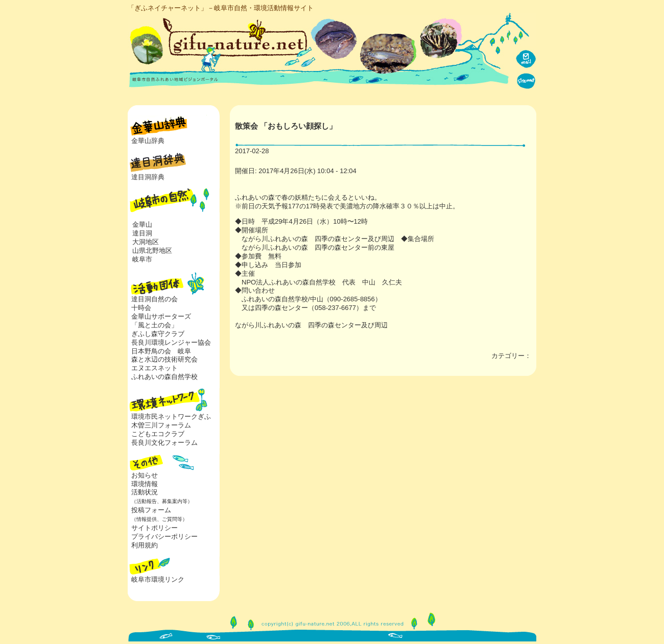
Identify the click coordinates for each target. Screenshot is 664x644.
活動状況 (160, 496)
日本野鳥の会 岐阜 (161, 351)
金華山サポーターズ (161, 316)
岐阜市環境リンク (158, 579)
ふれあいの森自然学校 (164, 377)
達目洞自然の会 (155, 299)
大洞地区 (146, 242)
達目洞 (142, 233)
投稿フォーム (158, 514)
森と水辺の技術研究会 (164, 359)
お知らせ (145, 475)
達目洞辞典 (148, 177)
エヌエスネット (155, 368)
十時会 (141, 308)
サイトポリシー (155, 528)
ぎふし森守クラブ (158, 334)
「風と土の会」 (155, 325)
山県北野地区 (152, 251)
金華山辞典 (148, 141)
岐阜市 (142, 259)
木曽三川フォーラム (161, 425)
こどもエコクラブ (158, 434)
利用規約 (145, 545)
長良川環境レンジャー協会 (171, 342)
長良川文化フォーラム (164, 443)
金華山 (142, 224)
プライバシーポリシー (164, 536)
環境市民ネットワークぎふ (171, 416)
